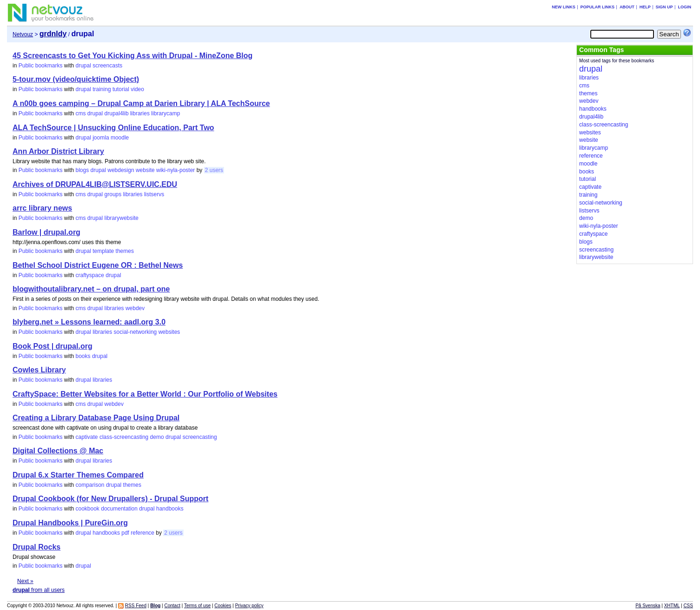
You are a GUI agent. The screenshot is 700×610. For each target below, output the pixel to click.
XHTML (672, 606)
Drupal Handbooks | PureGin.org (70, 523)
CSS (688, 606)
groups (113, 194)
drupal (83, 66)
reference (142, 533)
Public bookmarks (41, 66)
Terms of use (197, 606)
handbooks (170, 509)
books (83, 356)
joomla (101, 138)
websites (169, 332)
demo (157, 437)
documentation (119, 509)
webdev (135, 308)
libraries (140, 113)
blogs (83, 170)
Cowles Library (39, 370)
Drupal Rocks (36, 547)
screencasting (200, 437)
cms (81, 113)
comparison (90, 485)
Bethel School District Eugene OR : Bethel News (98, 265)
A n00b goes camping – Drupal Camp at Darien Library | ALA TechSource (141, 103)
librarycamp (165, 113)
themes (125, 251)
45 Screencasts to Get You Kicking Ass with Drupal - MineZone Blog (132, 56)
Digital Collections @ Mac (58, 451)
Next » (25, 581)
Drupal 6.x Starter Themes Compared (78, 475)
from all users (39, 590)
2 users (214, 170)
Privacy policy (249, 606)
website (145, 170)
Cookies (223, 606)
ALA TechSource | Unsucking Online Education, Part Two (113, 128)
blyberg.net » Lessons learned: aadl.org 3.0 (89, 322)
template (103, 251)
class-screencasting (124, 437)
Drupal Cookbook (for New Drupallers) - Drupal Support (110, 499)
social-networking (135, 332)
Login (684, 7)
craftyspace (90, 275)
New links (564, 7)
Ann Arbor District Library (58, 151)
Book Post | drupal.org (53, 346)
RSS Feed (136, 606)
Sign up (664, 7)
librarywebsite (122, 218)
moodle (120, 138)
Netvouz (23, 34)
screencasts (107, 66)
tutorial (121, 89)
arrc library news (42, 208)
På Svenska (648, 606)
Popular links (598, 7)
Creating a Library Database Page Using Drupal (96, 418)
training (102, 89)
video (137, 89)
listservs (154, 194)
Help (645, 7)
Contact (172, 606)
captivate (87, 437)
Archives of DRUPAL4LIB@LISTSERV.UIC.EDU (95, 184)
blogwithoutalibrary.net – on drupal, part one (91, 289)
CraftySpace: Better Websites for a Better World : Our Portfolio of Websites (145, 394)
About (627, 7)
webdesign (121, 170)
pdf (125, 533)
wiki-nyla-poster (175, 170)
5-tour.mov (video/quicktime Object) (76, 79)
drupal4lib (117, 113)
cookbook (88, 509)
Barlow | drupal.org (46, 232)
